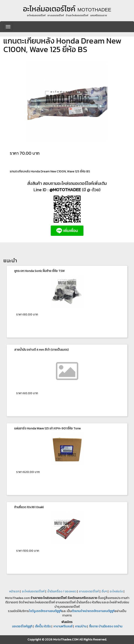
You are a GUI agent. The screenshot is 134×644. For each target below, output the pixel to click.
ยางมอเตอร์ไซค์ (89, 591)
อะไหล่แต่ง (116, 591)
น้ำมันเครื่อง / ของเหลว (62, 591)
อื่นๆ (104, 591)
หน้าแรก (14, 591)
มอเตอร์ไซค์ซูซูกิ (22, 626)
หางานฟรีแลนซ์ (63, 626)
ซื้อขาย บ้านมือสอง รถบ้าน (106, 626)
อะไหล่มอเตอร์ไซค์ (33, 591)
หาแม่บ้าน (81, 626)
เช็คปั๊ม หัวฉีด (43, 626)
